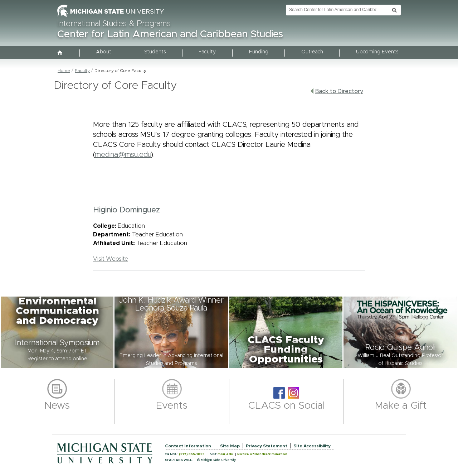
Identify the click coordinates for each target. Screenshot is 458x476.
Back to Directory (337, 91)
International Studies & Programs (114, 24)
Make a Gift (401, 406)
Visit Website (111, 259)
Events (172, 406)
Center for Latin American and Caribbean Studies (170, 34)
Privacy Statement (267, 446)
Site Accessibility (312, 446)
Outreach (312, 52)
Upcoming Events (377, 52)
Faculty (207, 52)
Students (155, 52)
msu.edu (225, 454)
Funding (259, 52)
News (57, 406)
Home (64, 71)
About (104, 52)
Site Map (230, 446)
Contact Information (188, 446)
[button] (57, 332)
